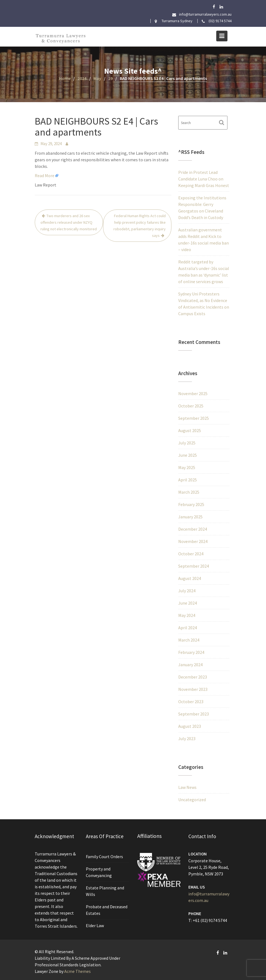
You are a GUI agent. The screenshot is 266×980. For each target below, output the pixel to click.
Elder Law (95, 925)
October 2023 (191, 702)
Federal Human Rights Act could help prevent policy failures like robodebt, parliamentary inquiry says (140, 226)
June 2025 (188, 455)
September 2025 (194, 418)
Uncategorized (192, 800)
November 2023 (193, 689)
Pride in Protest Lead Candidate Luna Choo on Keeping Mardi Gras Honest (204, 179)
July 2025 (187, 443)
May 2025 (187, 467)
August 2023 (190, 726)
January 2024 (190, 665)
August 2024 (190, 578)
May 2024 (187, 615)
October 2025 (191, 406)
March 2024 (189, 640)
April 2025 (188, 480)
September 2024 (194, 566)
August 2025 (190, 430)
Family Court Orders (104, 857)
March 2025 (189, 492)
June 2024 (188, 603)
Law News (187, 787)
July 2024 (187, 591)
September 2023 (194, 714)
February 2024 (191, 652)
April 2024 (188, 628)
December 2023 (193, 677)
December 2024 (193, 529)
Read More (45, 176)
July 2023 (187, 738)
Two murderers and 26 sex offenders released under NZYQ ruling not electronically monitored (69, 222)
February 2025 (191, 504)
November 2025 (193, 393)
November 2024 (193, 541)
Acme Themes (78, 971)
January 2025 (190, 517)
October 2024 (191, 554)
